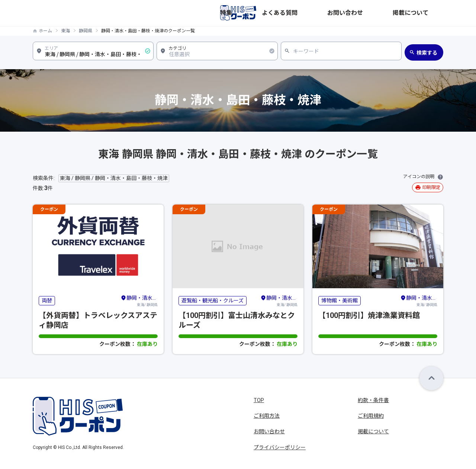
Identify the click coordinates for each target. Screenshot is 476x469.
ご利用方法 (267, 416)
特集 (318, 13)
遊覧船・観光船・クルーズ (213, 301)
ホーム (45, 31)
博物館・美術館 (340, 301)
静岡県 (86, 31)
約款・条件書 (373, 400)
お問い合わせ (387, 13)
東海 (65, 31)
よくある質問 (347, 13)
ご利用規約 (371, 416)
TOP (259, 400)
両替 (47, 301)
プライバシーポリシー (280, 447)
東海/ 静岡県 (139, 301)
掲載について (428, 13)
